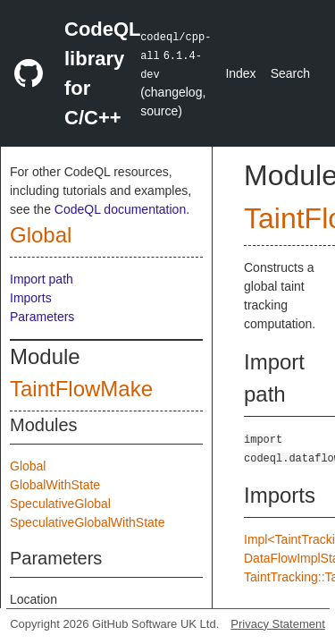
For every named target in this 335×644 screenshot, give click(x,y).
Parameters (42, 317)
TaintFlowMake (81, 389)
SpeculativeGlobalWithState (88, 522)
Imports (31, 298)
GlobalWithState (55, 485)
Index (240, 73)
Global (41, 235)
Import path (42, 279)
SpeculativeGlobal (60, 504)
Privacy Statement (278, 624)
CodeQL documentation (120, 209)
